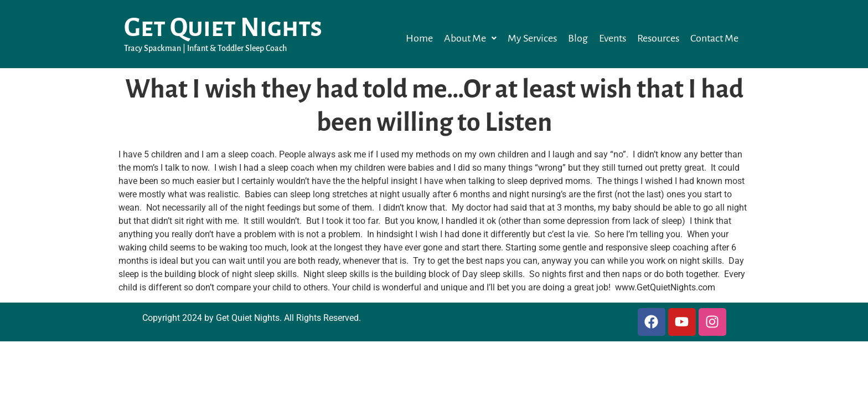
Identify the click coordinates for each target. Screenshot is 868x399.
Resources (658, 38)
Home (419, 38)
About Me (470, 38)
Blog (578, 38)
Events (613, 38)
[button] (470, 38)
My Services (532, 38)
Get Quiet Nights (223, 28)
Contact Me (714, 38)
